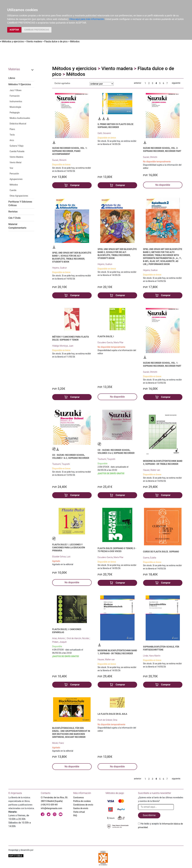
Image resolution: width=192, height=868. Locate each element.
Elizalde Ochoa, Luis (61, 557)
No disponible (163, 185)
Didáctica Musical (18, 124)
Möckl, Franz (58, 743)
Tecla (12, 135)
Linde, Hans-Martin (152, 656)
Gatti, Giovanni (104, 133)
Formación (15, 96)
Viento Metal (16, 162)
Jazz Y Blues (16, 90)
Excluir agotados (62, 83)
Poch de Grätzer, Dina (107, 720)
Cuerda (13, 190)
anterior (138, 83)
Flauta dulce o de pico (56, 41)
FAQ (75, 815)
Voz (11, 168)
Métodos (75, 41)
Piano (12, 129)
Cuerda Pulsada (17, 151)
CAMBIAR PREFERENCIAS (37, 30)
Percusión (14, 174)
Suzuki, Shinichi (59, 160)
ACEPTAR (14, 30)
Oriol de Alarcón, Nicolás (78, 638)
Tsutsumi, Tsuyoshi (61, 464)
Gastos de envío (81, 808)
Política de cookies (82, 801)
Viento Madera (16, 157)
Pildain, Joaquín (59, 642)
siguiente (176, 83)
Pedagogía (15, 113)
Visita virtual (79, 812)
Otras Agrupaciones (19, 196)
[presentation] (161, 836)
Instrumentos (16, 101)
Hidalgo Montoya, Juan (63, 346)
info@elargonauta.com (51, 808)
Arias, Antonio (59, 638)
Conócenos (79, 797)
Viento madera (34, 41)
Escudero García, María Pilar (111, 342)
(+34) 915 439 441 (49, 805)
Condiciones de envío (83, 805)
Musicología (15, 107)
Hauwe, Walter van (152, 470)
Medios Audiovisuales (20, 118)
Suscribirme (149, 815)
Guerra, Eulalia (150, 558)
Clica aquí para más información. (87, 19)
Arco (12, 140)
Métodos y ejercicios (13, 41)
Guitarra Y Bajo (17, 146)
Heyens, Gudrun (59, 268)
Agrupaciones (16, 179)
